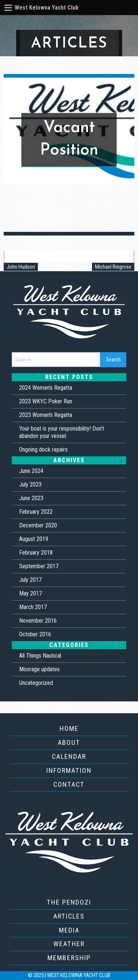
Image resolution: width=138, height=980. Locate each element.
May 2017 (31, 593)
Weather (69, 944)
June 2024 (31, 471)
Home (69, 728)
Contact (69, 784)
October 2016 (35, 634)
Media (69, 930)
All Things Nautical (40, 656)
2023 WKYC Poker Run (46, 401)
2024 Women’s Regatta (46, 388)
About (69, 742)
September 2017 (39, 566)
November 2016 (38, 621)
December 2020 (38, 525)
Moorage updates (39, 669)
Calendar (69, 756)
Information (69, 770)
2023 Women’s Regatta (46, 415)
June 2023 (31, 498)
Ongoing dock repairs (43, 450)
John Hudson (21, 267)
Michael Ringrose (113, 267)
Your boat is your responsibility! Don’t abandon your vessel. (62, 432)
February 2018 (36, 553)
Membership (69, 958)
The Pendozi (69, 902)
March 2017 (33, 607)
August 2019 (34, 539)
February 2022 (36, 512)
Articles (69, 916)
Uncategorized (36, 683)
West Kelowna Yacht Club (47, 8)
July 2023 (30, 484)
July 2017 (30, 580)
